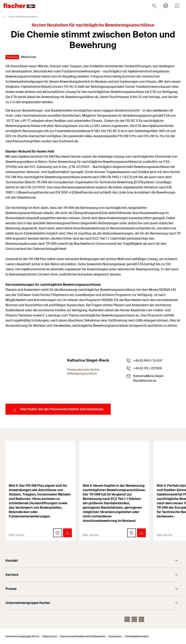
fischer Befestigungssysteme (19, 17)
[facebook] (141, 619)
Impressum (115, 636)
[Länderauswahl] (166, 6)
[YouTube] (134, 619)
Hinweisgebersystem (137, 636)
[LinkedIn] (127, 619)
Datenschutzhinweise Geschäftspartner (83, 636)
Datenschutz (50, 636)
